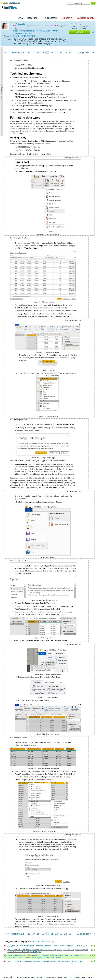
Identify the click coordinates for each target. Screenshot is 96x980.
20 (47, 52)
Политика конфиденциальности (80, 977)
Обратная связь (15, 977)
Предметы (33, 18)
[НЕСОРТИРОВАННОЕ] (24, 36)
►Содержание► (2, 92)
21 (52, 52)
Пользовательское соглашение (55, 977)
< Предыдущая (16, 52)
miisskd (22, 24)
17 (34, 52)
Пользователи (49, 18)
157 (92, 955)
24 (65, 52)
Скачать (80, 32)
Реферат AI (67, 18)
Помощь (5, 977)
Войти (6, 3)
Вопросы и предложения (32, 977)
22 (56, 52)
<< (5, 52)
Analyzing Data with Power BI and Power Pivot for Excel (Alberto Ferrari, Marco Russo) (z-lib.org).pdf (47, 946)
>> (94, 52)
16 (29, 52)
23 (61, 52)
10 (92, 950)
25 (70, 52)
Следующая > (84, 52)
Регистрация (15, 3)
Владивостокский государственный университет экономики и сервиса (35, 32)
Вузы (21, 18)
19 (43, 52)
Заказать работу (86, 18)
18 (38, 52)
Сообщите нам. (62, 26)
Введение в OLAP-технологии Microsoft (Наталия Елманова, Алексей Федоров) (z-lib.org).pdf (46, 961)
